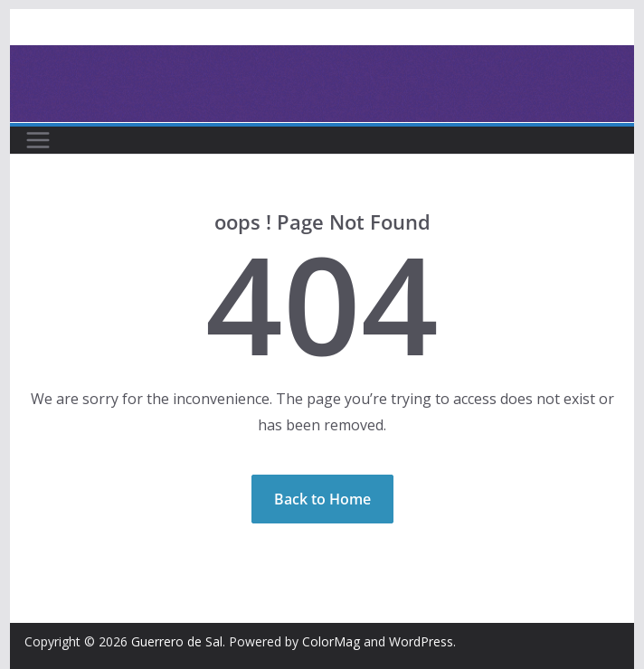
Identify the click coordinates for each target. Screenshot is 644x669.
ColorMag (331, 641)
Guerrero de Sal (177, 641)
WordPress (421, 641)
